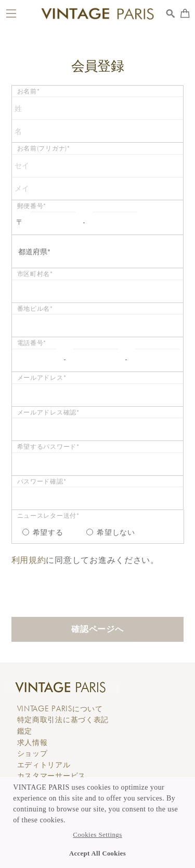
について (60, 709)
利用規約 (29, 560)
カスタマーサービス (51, 776)
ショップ (32, 753)
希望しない (111, 532)
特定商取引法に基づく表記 (63, 720)
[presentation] (90, 586)
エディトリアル (44, 765)
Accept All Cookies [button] (97, 853)
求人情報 (32, 742)
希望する (43, 532)
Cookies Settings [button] (97, 835)
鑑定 (25, 731)
